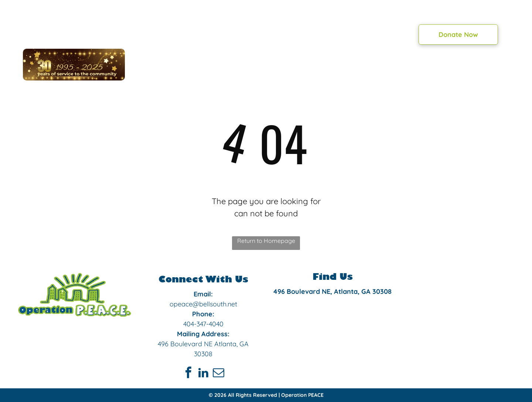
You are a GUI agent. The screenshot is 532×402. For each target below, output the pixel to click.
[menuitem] (180, 33)
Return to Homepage (266, 241)
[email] (218, 374)
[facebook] (188, 374)
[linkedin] (203, 374)
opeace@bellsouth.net (203, 304)
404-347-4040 (203, 324)
